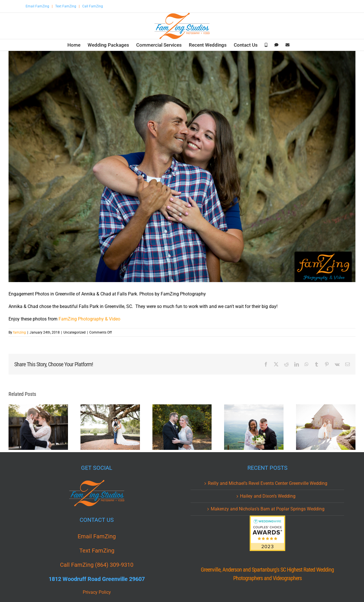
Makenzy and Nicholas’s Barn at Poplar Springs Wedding (268, 509)
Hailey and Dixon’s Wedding (268, 496)
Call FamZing (93, 6)
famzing (19, 332)
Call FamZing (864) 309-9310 (97, 565)
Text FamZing (66, 6)
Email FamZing (37, 6)
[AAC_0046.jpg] (182, 166)
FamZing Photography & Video (89, 319)
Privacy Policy (97, 592)
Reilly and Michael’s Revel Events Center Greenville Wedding (268, 483)
